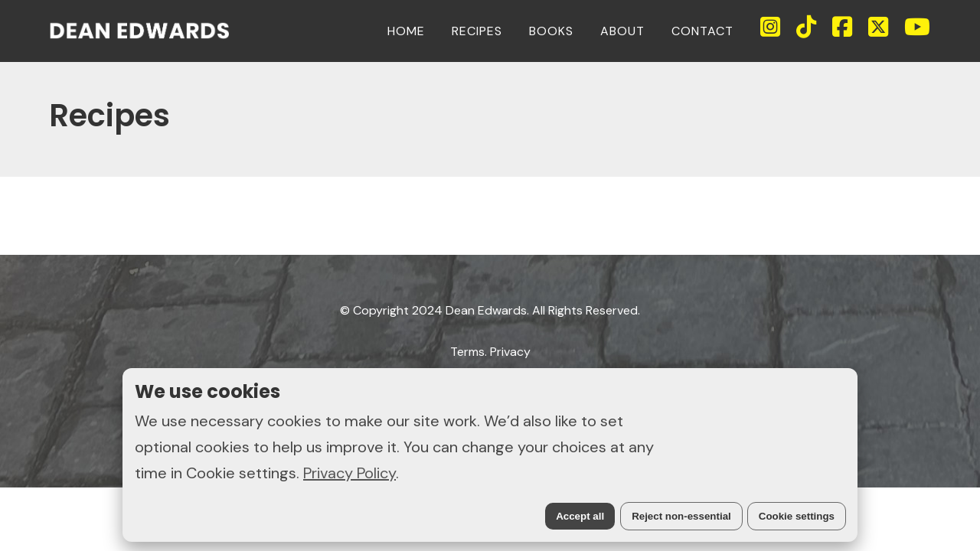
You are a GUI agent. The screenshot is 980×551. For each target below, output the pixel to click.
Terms (467, 352)
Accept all (580, 516)
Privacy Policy (350, 473)
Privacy (510, 352)
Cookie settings (797, 516)
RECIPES (477, 31)
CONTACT (702, 31)
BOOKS (551, 31)
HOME (406, 31)
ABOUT (622, 31)
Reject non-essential (681, 516)
